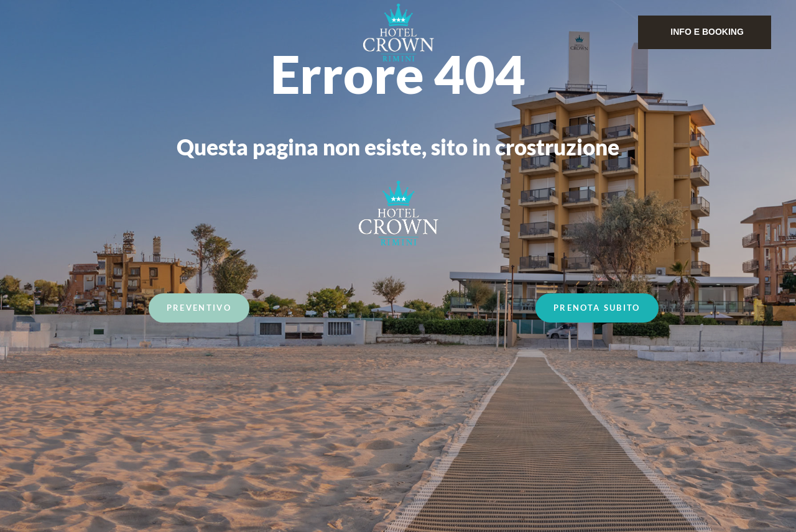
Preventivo (199, 309)
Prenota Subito (597, 309)
